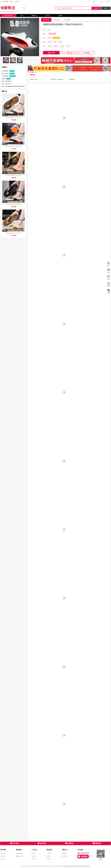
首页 (22, 15)
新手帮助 (3, 859)
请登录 (11, 1)
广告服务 (49, 853)
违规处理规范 (19, 856)
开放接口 (49, 859)
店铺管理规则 (19, 853)
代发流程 (33, 859)
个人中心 (89, 1)
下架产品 (48, 15)
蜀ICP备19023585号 (80, 866)
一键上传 (69, 53)
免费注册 (17, 1)
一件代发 (101, 1)
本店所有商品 (8, 15)
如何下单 (33, 853)
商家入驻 (107, 1)
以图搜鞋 (3, 856)
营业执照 (87, 866)
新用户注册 (3, 853)
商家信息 (34, 15)
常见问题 (64, 853)
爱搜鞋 (60, 15)
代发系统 (33, 856)
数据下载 (51, 53)
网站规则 (64, 856)
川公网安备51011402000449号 (67, 866)
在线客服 (83, 856)
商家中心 (95, 1)
